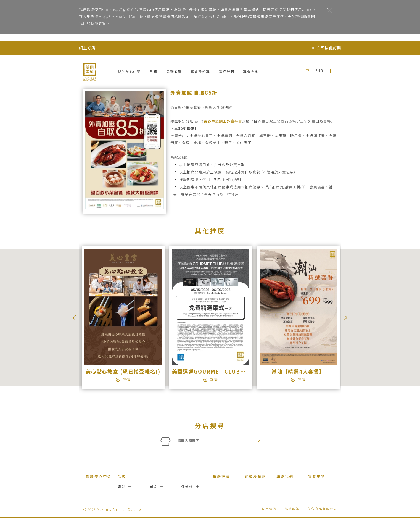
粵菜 (122, 486)
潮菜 (153, 486)
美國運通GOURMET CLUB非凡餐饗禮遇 (223, 371)
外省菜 (187, 486)
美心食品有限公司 (322, 508)
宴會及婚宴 (200, 72)
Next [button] (345, 318)
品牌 (154, 72)
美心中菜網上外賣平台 (223, 121)
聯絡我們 (226, 72)
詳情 (126, 379)
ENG (319, 70)
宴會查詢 (251, 72)
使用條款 (269, 508)
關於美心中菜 (129, 72)
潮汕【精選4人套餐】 (298, 371)
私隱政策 (98, 23)
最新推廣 (174, 72)
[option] (123, 318)
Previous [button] (75, 318)
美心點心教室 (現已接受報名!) (123, 371)
